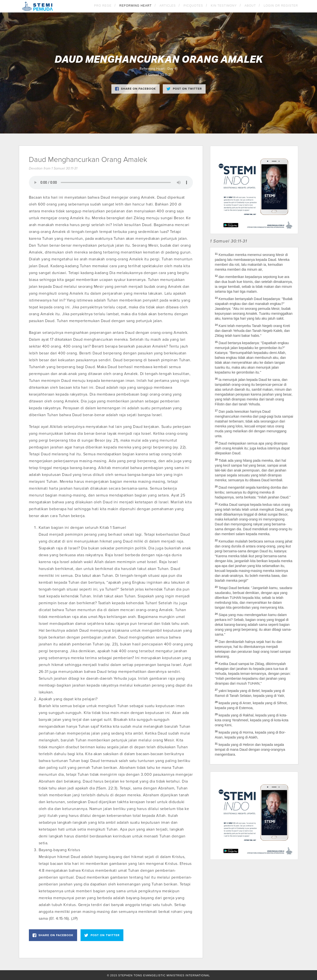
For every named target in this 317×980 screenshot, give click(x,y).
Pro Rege (103, 6)
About (250, 6)
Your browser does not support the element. (111, 182)
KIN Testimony (224, 6)
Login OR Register (281, 6)
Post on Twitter (184, 89)
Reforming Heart (135, 6)
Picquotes (193, 6)
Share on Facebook (135, 89)
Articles (167, 6)
